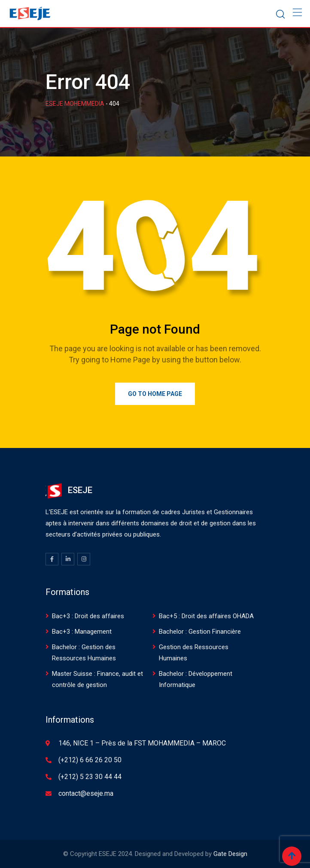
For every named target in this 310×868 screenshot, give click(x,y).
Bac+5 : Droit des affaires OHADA (206, 616)
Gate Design (230, 854)
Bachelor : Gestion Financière (200, 632)
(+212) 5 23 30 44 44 (90, 777)
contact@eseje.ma (86, 793)
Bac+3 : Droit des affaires (88, 616)
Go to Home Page (155, 394)
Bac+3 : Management (82, 632)
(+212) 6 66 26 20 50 (90, 760)
